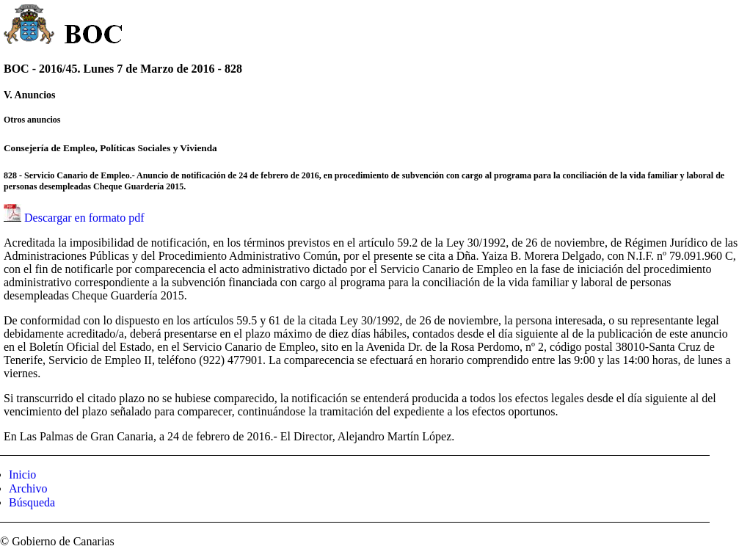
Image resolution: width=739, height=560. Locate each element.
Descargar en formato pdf (84, 218)
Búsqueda (32, 502)
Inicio (22, 474)
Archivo (28, 488)
